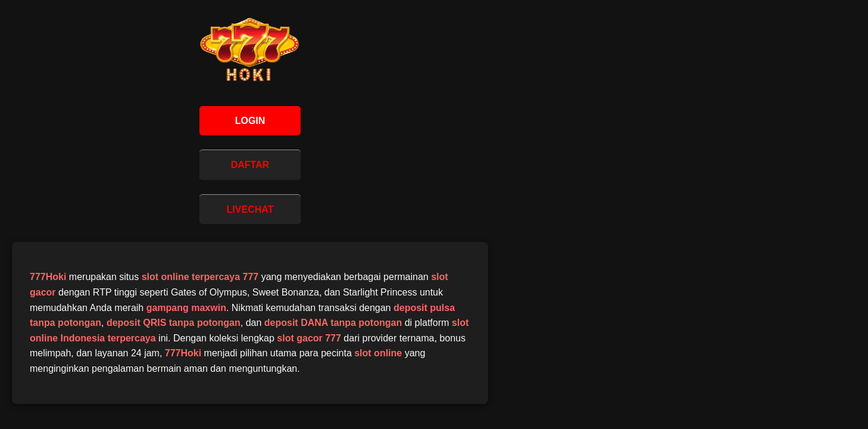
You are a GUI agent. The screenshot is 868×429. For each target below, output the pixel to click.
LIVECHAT (250, 209)
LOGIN (250, 121)
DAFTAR (250, 165)
